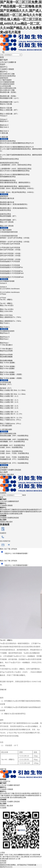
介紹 (5, 549)
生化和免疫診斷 (5, 86)
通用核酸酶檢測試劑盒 (21, 179)
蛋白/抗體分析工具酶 (7, 74)
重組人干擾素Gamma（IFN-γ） (21, 422)
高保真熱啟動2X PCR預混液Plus (21, 269)
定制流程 (18, 470)
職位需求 (11, 475)
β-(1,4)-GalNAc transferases (21, 290)
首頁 (2, 57)
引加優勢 (11, 470)
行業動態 (11, 69)
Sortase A (21, 285)
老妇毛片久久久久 (6, 867)
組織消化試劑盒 (21, 212)
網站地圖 (5, 859)
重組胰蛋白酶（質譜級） (21, 94)
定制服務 (4, 468)
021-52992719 (5, 781)
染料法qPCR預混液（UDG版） (21, 258)
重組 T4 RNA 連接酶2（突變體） (21, 376)
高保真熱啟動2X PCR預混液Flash (21, 275)
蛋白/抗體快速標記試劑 (8, 88)
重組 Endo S (21, 129)
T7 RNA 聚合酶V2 (21, 347)
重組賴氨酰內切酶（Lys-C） (21, 100)
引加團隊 (11, 62)
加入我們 (4, 472)
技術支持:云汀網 (14, 859)
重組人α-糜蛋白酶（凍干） (21, 112)
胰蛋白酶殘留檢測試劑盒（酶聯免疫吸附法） (21, 185)
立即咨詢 (14, 549)
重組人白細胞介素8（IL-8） (21, 410)
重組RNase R (21, 335)
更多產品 (4, 139)
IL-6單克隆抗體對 (21, 428)
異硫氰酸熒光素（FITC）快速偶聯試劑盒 (21, 461)
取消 (24, 495)
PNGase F (21, 118)
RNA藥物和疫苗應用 (7, 84)
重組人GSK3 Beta (21, 313)
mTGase (21, 296)
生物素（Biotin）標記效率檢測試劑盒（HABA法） (21, 190)
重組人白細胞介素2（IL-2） (21, 398)
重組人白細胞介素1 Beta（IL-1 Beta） (21, 392)
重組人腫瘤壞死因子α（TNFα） (21, 319)
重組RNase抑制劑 (21, 353)
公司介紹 (3, 62)
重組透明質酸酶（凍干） (21, 218)
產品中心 (4, 72)
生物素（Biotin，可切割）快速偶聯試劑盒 (21, 455)
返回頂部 (3, 863)
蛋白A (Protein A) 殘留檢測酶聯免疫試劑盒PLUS (21, 145)
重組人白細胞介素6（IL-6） (21, 404)
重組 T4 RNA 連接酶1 (21, 365)
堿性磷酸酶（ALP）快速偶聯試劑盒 (21, 444)
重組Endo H (21, 123)
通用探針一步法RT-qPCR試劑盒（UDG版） (21, 240)
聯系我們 (16, 501)
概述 (2, 549)
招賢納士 (3, 475)
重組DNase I (21, 341)
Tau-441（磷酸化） (21, 302)
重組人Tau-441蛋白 (21, 307)
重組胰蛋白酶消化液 (21, 200)
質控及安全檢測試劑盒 (8, 76)
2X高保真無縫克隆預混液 (21, 234)
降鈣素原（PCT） (21, 386)
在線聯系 (3, 493)
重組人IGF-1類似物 (21, 224)
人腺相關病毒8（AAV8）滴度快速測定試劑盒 (21, 167)
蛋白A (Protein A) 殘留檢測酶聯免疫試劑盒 (21, 173)
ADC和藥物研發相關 (7, 82)
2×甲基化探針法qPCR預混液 (21, 246)
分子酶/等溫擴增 (6, 80)
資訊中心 (4, 67)
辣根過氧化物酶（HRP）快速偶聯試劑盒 (21, 438)
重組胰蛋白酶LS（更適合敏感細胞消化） (21, 206)
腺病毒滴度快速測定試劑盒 (21, 161)
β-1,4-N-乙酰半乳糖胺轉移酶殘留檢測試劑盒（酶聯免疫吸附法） (21, 153)
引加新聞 (3, 69)
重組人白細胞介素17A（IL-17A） (21, 416)
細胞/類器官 (4, 78)
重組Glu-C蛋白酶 (21, 106)
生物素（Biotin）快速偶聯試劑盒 (21, 449)
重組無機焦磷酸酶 (21, 359)
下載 (9, 549)
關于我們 (4, 60)
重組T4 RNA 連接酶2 (21, 370)
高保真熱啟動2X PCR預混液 (21, 263)
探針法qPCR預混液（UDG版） (21, 252)
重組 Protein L (21, 325)
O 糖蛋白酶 (21, 135)
